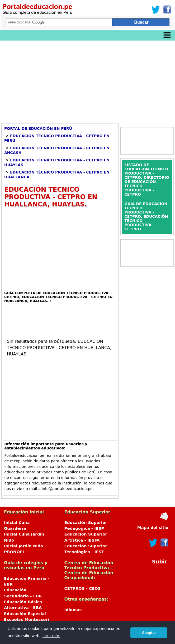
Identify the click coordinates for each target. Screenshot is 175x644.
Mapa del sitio (153, 528)
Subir (160, 562)
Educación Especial (25, 614)
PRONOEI (14, 552)
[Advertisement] (87, 80)
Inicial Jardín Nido (23, 546)
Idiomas (73, 610)
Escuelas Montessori (27, 620)
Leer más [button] (51, 636)
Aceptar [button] (149, 633)
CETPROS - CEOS (83, 588)
